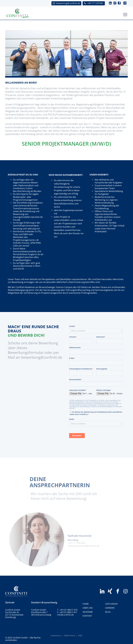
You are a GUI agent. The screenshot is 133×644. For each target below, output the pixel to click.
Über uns (88, 608)
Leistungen (111, 604)
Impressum (56, 635)
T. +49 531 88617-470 (67, 610)
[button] (110, 3)
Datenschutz (70, 635)
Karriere (110, 608)
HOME (86, 604)
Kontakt (87, 616)
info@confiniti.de (65, 615)
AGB (80, 635)
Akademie (88, 612)
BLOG (108, 612)
